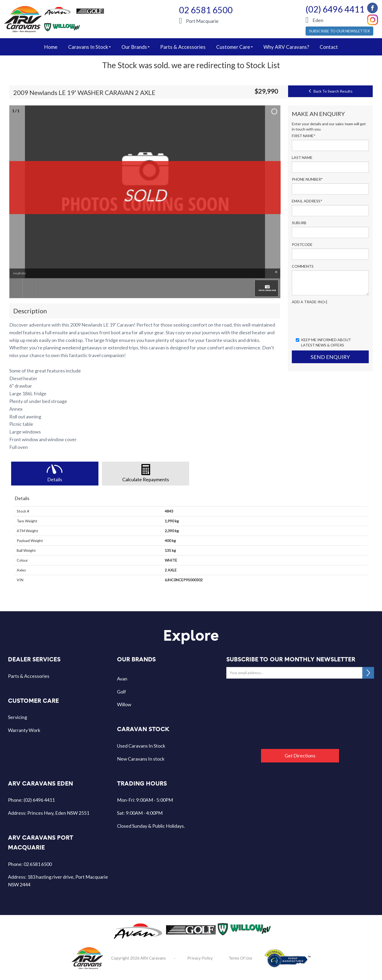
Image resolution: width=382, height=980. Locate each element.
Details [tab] (55, 479)
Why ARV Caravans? (286, 47)
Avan (122, 679)
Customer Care (235, 47)
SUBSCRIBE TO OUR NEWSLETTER (339, 31)
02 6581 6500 (206, 10)
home (51, 47)
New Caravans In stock (141, 759)
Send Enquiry (330, 357)
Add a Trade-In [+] (309, 302)
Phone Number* (307, 179)
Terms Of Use (240, 958)
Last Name (302, 157)
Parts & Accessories (183, 47)
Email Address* (307, 201)
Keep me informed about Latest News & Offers (323, 342)
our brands (136, 47)
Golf (121, 692)
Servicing (18, 717)
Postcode (302, 244)
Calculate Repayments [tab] (146, 479)
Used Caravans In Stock (141, 746)
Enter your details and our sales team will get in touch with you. (329, 126)
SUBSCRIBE (368, 673)
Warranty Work (24, 730)
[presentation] (332, 320)
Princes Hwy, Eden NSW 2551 (58, 813)
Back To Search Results (330, 91)
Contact (329, 47)
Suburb (299, 223)
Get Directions (300, 756)
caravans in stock (90, 47)
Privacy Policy (200, 958)
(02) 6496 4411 (335, 9)
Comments (303, 266)
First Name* (304, 136)
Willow (124, 704)
